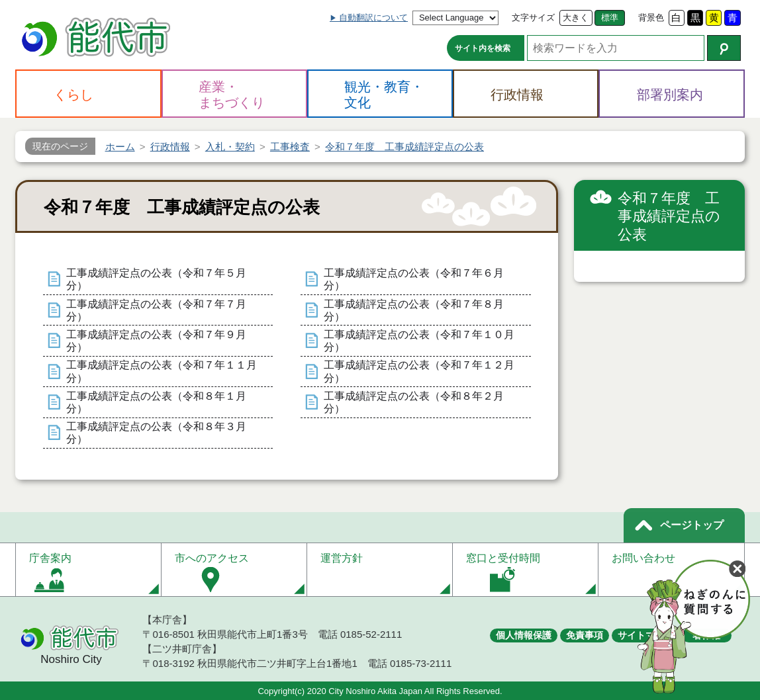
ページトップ (692, 525)
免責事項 (585, 635)
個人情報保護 (524, 635)
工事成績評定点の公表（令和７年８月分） (414, 310)
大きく (576, 18)
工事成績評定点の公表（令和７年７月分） (156, 310)
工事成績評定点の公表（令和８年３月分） (156, 433)
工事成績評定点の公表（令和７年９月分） (156, 341)
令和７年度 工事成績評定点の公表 (669, 216)
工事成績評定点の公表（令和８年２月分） (414, 402)
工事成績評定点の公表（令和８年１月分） (156, 402)
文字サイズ (533, 18)
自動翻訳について (373, 18)
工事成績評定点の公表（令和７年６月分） (414, 279)
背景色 (651, 18)
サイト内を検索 (483, 48)
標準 (610, 18)
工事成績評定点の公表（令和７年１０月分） (419, 341)
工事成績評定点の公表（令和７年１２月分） (419, 371)
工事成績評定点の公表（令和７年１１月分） (162, 371)
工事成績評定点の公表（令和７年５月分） (156, 279)
